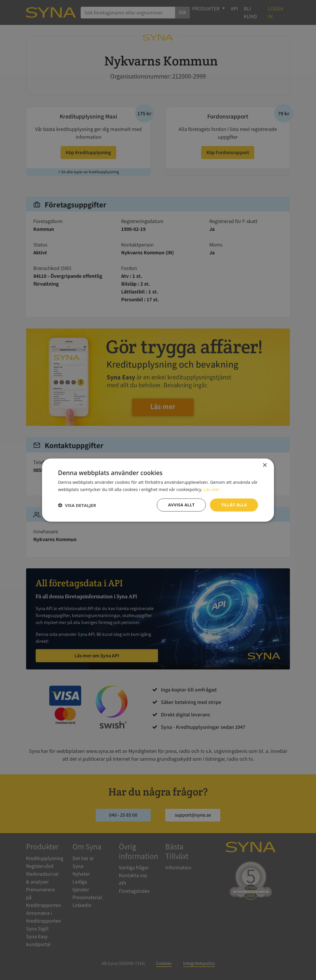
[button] (77, 505)
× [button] (265, 465)
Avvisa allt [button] (181, 505)
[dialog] (158, 490)
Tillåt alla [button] (234, 505)
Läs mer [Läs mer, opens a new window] (212, 489)
